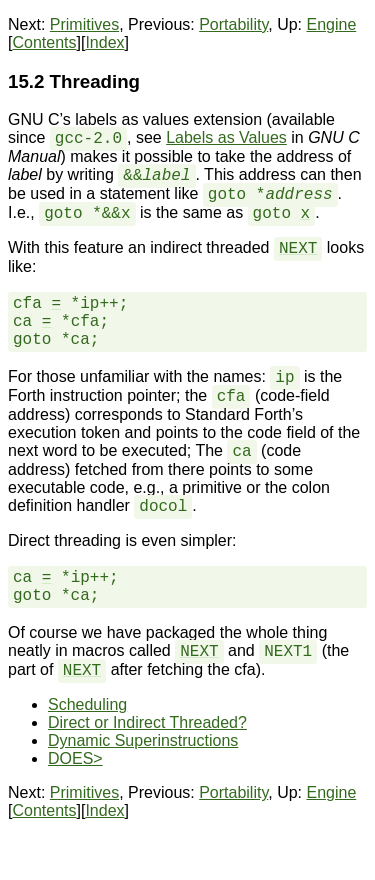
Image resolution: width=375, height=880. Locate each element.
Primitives (84, 24)
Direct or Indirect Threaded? (147, 722)
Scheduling (87, 704)
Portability (233, 24)
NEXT (298, 249)
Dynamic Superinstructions (143, 740)
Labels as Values (226, 137)
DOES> (75, 758)
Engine (331, 24)
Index (104, 42)
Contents (44, 42)
